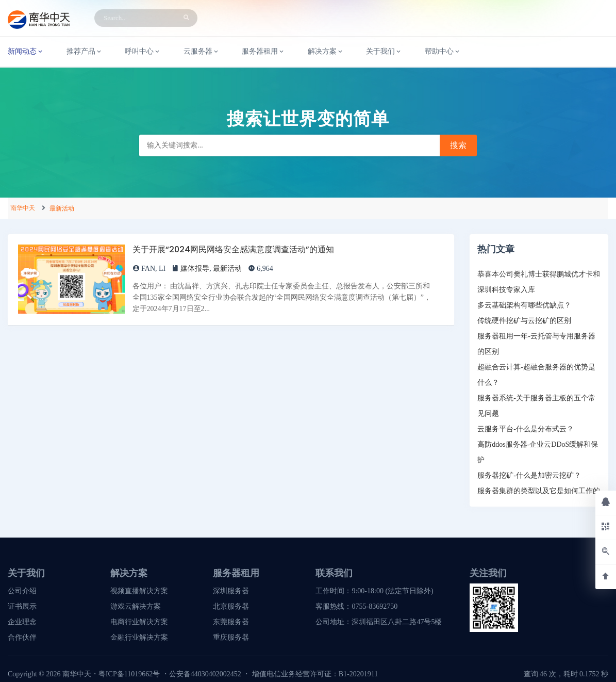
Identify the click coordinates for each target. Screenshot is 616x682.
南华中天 (23, 208)
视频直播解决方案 (139, 591)
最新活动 (62, 208)
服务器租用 (263, 52)
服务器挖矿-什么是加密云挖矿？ (529, 475)
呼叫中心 (143, 52)
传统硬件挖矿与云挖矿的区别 (524, 321)
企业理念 (22, 622)
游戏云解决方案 (136, 606)
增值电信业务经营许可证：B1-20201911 (315, 674)
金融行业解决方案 (139, 637)
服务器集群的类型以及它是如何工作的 (539, 491)
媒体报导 (195, 269)
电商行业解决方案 (139, 622)
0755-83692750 (374, 606)
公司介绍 (22, 591)
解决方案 (326, 52)
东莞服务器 (231, 622)
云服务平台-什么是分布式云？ (526, 429)
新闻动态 (26, 52)
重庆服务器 (231, 637)
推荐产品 (85, 52)
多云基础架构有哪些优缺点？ (524, 305)
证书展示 (22, 606)
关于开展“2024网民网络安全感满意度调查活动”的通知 (233, 249)
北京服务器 (231, 606)
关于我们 (384, 52)
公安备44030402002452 (205, 674)
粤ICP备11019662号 (129, 674)
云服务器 (202, 52)
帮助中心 (443, 52)
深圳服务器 (231, 591)
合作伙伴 (22, 637)
